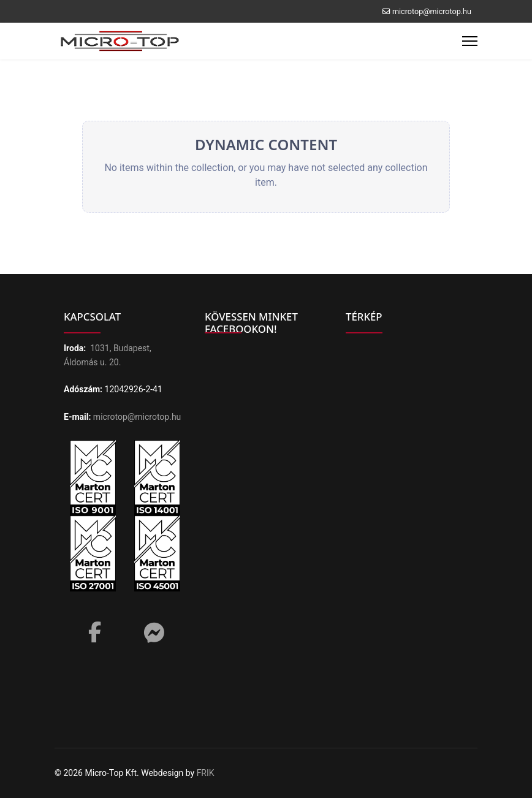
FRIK (206, 773)
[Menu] (470, 41)
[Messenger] (154, 633)
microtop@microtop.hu (432, 11)
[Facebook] (94, 628)
